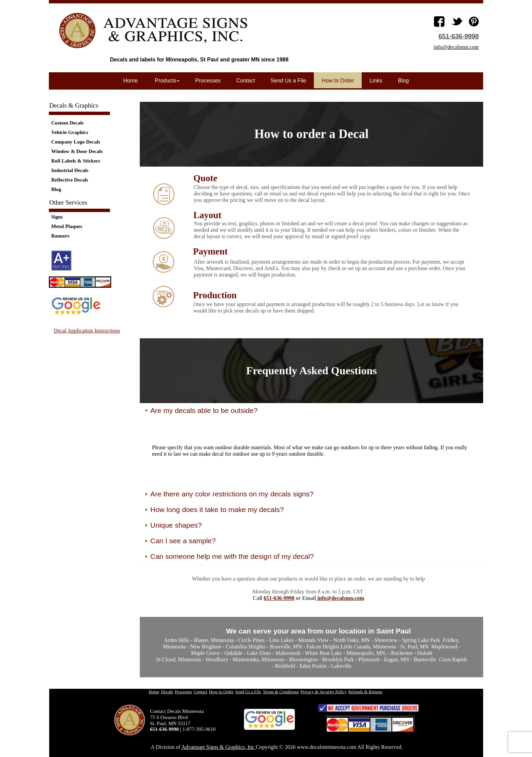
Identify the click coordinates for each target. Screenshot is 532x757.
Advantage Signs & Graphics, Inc (218, 747)
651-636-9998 (279, 598)
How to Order (338, 81)
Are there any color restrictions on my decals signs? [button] (229, 494)
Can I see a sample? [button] (180, 541)
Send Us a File (288, 81)
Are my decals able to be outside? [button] (201, 411)
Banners (60, 236)
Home (130, 81)
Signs (57, 217)
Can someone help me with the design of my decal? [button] (229, 557)
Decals (167, 692)
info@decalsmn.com (340, 598)
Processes (208, 81)
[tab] (311, 411)
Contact (245, 81)
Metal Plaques (67, 226)
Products (167, 81)
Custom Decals (67, 123)
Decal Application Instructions (87, 331)
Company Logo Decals (76, 142)
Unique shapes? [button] (173, 525)
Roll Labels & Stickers (76, 161)
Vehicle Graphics (70, 132)
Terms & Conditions (281, 692)
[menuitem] (88, 123)
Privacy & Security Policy (324, 692)
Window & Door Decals (77, 151)
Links (376, 81)
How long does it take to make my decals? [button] (214, 510)
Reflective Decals (70, 180)
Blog (56, 189)
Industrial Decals (70, 170)
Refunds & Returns (365, 692)
